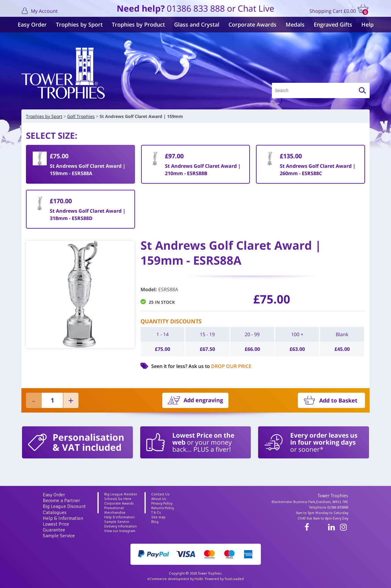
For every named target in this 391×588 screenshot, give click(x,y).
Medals (295, 24)
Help (367, 24)
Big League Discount (64, 506)
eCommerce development (168, 579)
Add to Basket (338, 400)
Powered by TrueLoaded (224, 579)
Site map (158, 517)
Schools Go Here (118, 499)
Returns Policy (163, 508)
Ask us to (220, 366)
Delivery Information (121, 526)
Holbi (199, 579)
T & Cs (156, 513)
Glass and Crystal (197, 24)
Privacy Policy (162, 503)
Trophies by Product (138, 24)
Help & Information (63, 518)
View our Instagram (120, 531)
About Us (159, 499)
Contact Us (160, 494)
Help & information (119, 517)
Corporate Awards (252, 24)
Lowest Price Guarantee (56, 527)
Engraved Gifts (333, 24)
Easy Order (32, 24)
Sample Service (59, 536)
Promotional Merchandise (115, 510)
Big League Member (121, 494)
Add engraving (203, 400)
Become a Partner (61, 501)
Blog (155, 522)
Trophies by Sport (79, 24)
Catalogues (55, 513)
